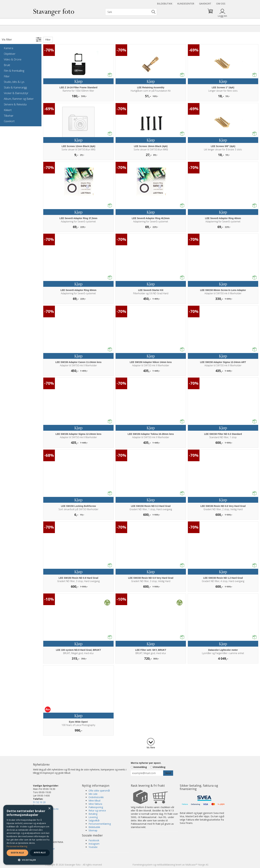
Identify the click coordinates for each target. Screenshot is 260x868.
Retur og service (97, 810)
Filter (7, 76)
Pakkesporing (96, 807)
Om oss (221, 4)
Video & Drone (13, 59)
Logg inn (222, 16)
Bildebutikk (165, 4)
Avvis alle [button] (40, 852)
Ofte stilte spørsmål (99, 791)
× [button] (49, 809)
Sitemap (93, 830)
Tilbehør (9, 116)
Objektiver (10, 54)
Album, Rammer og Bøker (19, 99)
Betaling (93, 814)
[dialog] (28, 835)
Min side (93, 794)
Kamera (8, 48)
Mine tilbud (94, 801)
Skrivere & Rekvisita (15, 104)
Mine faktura (95, 804)
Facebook (94, 840)
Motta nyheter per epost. (146, 763)
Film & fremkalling (14, 71)
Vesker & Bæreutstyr (16, 93)
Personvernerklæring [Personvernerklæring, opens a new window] (17, 846)
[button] (28, 860)
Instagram (94, 844)
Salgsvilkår (94, 820)
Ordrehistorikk (96, 797)
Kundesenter (186, 4)
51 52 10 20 (39, 802)
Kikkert (8, 110)
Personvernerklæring (100, 824)
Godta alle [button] (17, 853)
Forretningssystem (143, 865)
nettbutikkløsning (166, 865)
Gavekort (205, 4)
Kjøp (78, 81)
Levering (93, 817)
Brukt (7, 65)
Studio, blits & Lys (14, 82)
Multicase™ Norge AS (197, 865)
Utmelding (159, 767)
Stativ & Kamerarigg (15, 87)
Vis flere (151, 747)
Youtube (93, 847)
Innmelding (140, 767)
